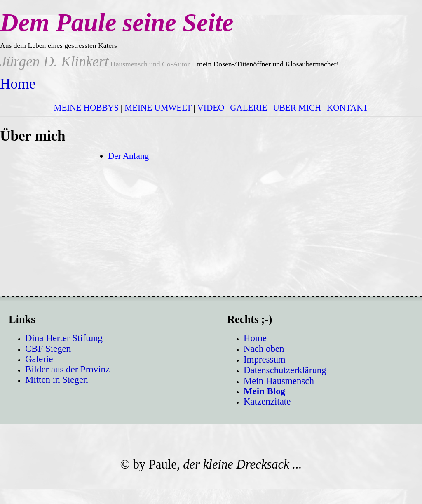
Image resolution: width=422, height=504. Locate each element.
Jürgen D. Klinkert (54, 62)
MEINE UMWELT (158, 108)
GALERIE (249, 108)
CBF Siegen (48, 349)
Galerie (39, 359)
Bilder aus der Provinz (67, 369)
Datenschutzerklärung (285, 370)
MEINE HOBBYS (87, 108)
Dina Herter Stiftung (64, 338)
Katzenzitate (267, 402)
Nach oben (264, 349)
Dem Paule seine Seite (117, 22)
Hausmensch (149, 64)
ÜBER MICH (297, 108)
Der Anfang (128, 156)
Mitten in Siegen (57, 380)
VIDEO (211, 108)
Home (18, 84)
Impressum (265, 359)
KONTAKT (347, 108)
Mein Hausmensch (279, 381)
